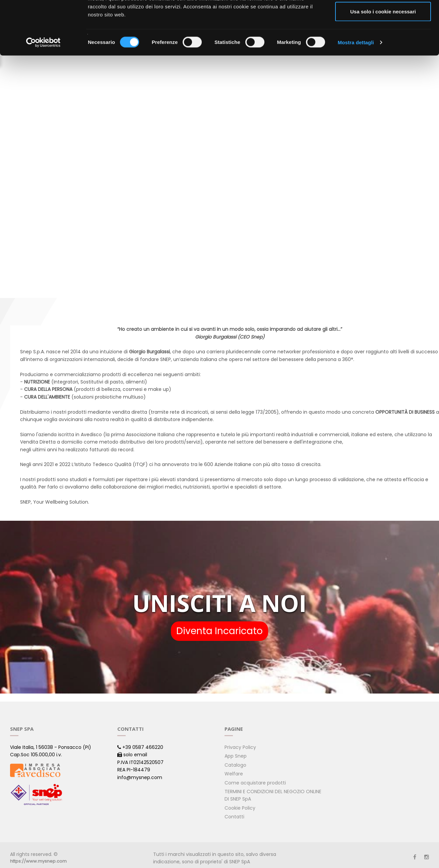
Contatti (234, 817)
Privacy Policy (240, 747)
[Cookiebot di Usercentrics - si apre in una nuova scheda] (43, 93)
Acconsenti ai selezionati (383, 40)
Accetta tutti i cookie (383, 18)
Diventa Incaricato (220, 631)
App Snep (236, 756)
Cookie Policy (240, 808)
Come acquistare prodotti (255, 783)
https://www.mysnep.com (38, 861)
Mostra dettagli (356, 92)
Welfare (234, 774)
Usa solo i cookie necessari (383, 62)
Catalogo (235, 765)
